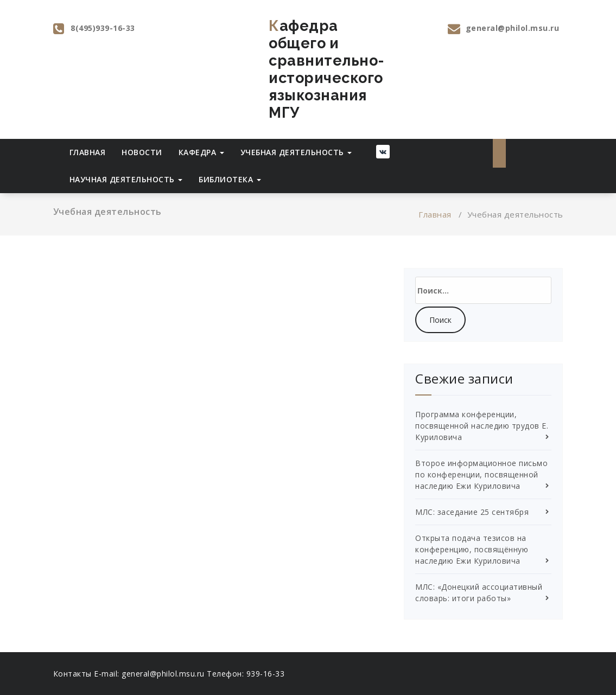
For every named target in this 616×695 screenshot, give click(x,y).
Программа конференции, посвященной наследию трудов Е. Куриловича (482, 426)
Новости (142, 152)
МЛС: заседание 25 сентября (472, 512)
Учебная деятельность (296, 152)
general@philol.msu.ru (513, 28)
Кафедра (201, 152)
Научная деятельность (126, 179)
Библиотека (230, 179)
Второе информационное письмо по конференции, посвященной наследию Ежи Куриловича (481, 474)
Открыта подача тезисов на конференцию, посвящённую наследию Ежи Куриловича (472, 549)
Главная (88, 152)
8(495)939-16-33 (103, 28)
